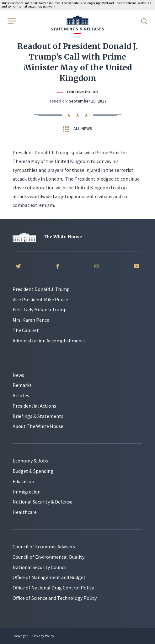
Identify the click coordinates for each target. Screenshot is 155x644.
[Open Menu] (11, 21)
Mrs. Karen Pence (31, 320)
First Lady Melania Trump (40, 309)
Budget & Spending (33, 471)
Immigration (27, 492)
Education (23, 481)
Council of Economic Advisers (44, 546)
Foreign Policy (83, 92)
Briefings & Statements (38, 416)
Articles (21, 395)
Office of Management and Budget (49, 577)
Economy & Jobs (30, 461)
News (18, 375)
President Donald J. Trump (41, 289)
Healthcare (25, 512)
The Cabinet (26, 330)
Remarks (22, 385)
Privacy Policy (43, 636)
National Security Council (40, 567)
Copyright (20, 636)
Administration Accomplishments (49, 340)
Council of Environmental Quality (48, 557)
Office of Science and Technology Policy (55, 598)
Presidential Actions (34, 406)
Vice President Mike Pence (40, 299)
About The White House (38, 426)
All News (78, 129)
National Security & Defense (43, 502)
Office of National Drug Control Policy (53, 588)
